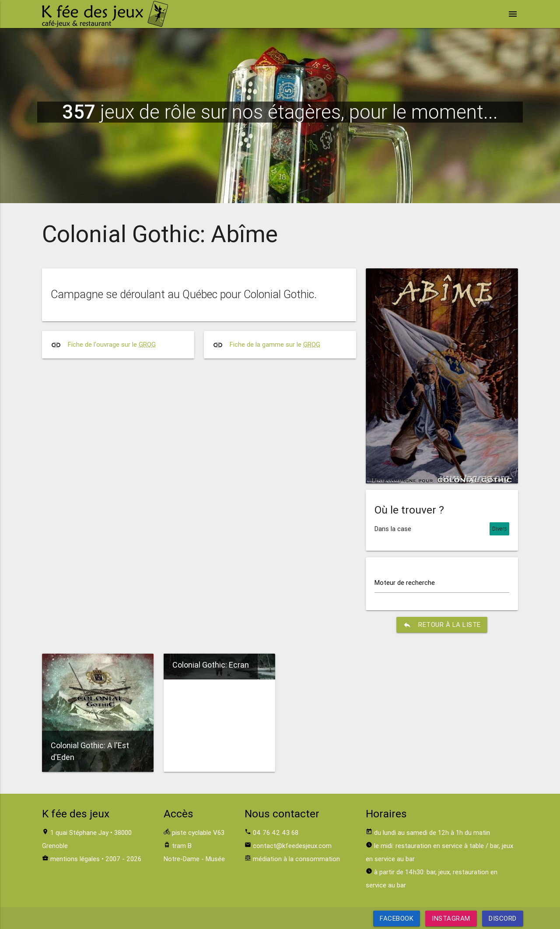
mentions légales (75, 859)
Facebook (397, 918)
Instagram (451, 918)
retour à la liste (442, 625)
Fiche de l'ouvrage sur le (112, 344)
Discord (503, 918)
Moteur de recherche (405, 582)
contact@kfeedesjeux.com (292, 846)
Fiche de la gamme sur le (275, 344)
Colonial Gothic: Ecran (211, 665)
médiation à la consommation (296, 859)
